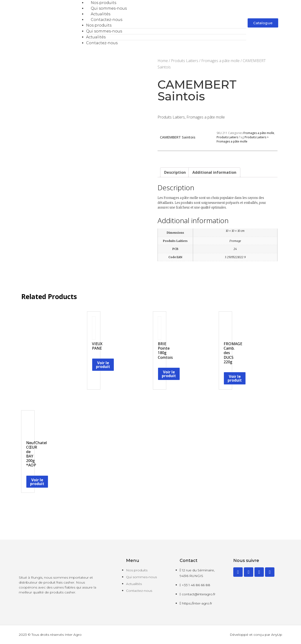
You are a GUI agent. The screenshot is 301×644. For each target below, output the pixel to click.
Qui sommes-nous (109, 8)
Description (175, 172)
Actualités (101, 14)
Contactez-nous (107, 20)
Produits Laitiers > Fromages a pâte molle (243, 139)
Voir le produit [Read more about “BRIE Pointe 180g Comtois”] (169, 374)
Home (163, 61)
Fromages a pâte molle (220, 61)
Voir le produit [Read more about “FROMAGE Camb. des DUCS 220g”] (235, 378)
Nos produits (103, 3)
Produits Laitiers (185, 61)
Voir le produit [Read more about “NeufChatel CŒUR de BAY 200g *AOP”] (37, 482)
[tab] (175, 172)
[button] (263, 23)
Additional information (214, 172)
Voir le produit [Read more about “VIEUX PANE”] (103, 365)
